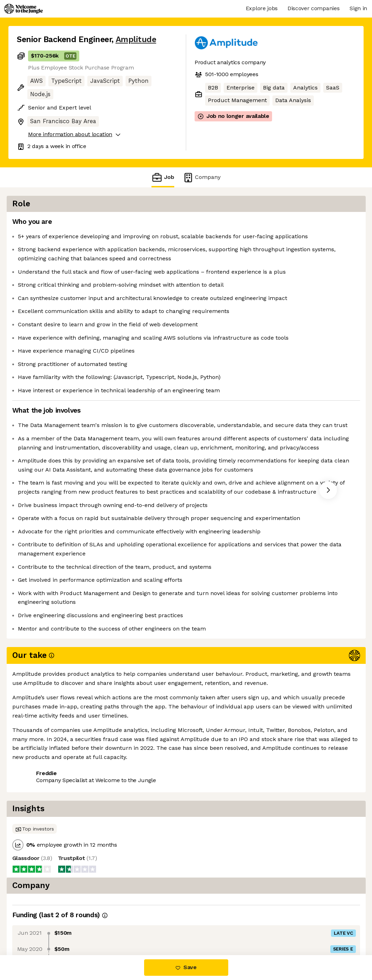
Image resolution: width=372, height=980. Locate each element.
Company (202, 177)
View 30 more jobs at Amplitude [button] (110, 925)
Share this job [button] (36, 925)
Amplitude (136, 39)
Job (163, 177)
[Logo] (23, 9)
